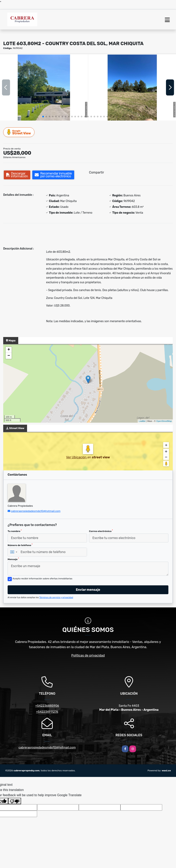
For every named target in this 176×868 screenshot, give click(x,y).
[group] (44, 87)
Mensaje (13, 559)
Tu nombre (15, 531)
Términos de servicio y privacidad (56, 597)
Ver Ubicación (77, 457)
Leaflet (142, 421)
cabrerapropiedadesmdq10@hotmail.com (36, 511)
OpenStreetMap (164, 421)
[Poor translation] (15, 801)
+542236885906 (47, 706)
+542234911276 (47, 712)
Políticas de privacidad (88, 655)
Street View (19, 132)
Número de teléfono (20, 545)
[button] (43, 117)
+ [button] (9, 350)
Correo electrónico (101, 531)
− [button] (9, 356)
